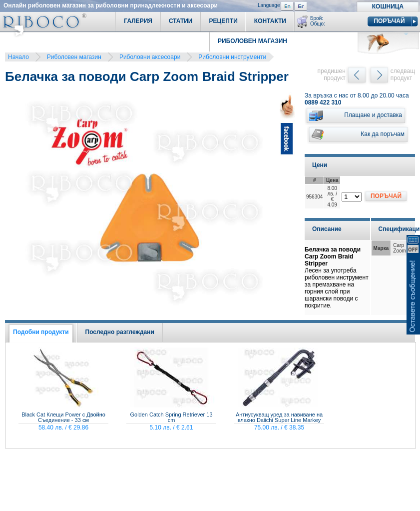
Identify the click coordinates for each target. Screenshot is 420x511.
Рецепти (223, 21)
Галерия (138, 21)
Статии (181, 21)
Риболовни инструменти (232, 57)
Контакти (270, 21)
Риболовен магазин (74, 57)
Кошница (388, 6)
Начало (18, 57)
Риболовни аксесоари (150, 57)
